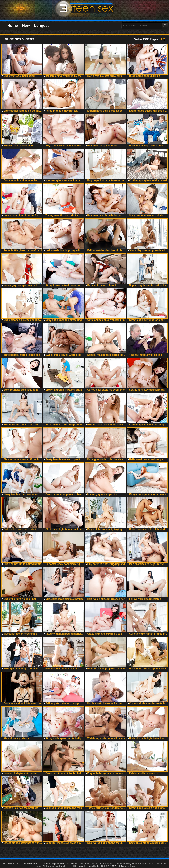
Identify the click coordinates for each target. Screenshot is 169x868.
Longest (41, 26)
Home (13, 26)
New (26, 26)
